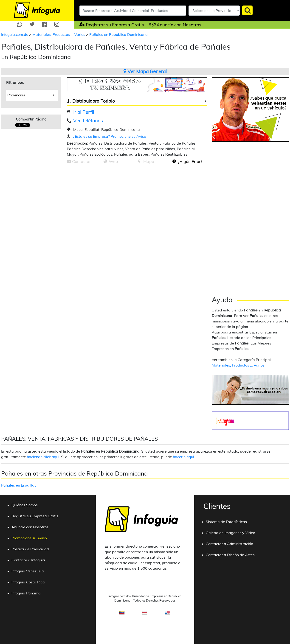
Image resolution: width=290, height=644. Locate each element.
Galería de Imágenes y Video (230, 533)
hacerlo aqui (183, 457)
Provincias (31, 95)
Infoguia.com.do (15, 34)
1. (69, 101)
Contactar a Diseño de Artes (230, 555)
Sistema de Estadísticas (226, 522)
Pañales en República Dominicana (118, 34)
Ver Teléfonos (88, 120)
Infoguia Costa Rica (28, 582)
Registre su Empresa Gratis (35, 516)
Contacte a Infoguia (28, 560)
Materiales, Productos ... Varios (59, 34)
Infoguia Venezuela (28, 571)
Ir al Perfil (84, 112)
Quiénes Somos (25, 505)
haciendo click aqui (43, 457)
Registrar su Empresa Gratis (115, 25)
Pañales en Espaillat (18, 485)
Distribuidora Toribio (94, 101)
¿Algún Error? (190, 161)
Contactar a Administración (229, 544)
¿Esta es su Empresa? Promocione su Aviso (110, 136)
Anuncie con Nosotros (179, 25)
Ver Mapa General (145, 71)
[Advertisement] (105, 201)
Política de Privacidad (30, 549)
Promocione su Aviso (29, 538)
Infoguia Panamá (26, 593)
